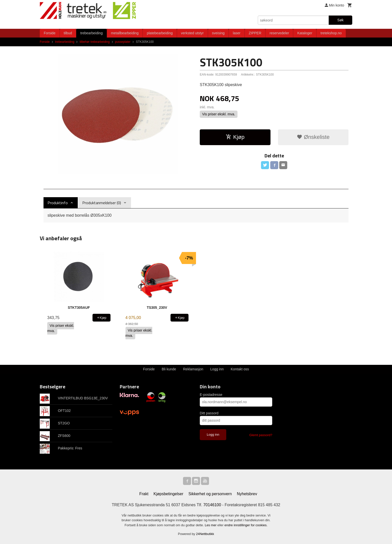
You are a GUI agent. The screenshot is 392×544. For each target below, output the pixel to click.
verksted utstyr (192, 33)
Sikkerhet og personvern (210, 494)
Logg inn (217, 369)
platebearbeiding (160, 33)
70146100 (212, 505)
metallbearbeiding (125, 33)
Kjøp (235, 137)
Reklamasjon (193, 369)
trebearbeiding (91, 33)
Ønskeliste (313, 137)
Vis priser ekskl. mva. (219, 114)
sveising (218, 33)
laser (236, 33)
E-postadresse (211, 395)
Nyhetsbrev (247, 494)
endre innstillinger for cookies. (246, 525)
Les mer (211, 525)
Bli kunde (169, 369)
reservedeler (279, 33)
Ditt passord (209, 413)
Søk (340, 20)
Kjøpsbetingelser (168, 494)
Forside (50, 33)
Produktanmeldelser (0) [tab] (102, 203)
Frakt (144, 494)
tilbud (68, 33)
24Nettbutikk (205, 534)
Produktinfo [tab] (58, 203)
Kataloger (305, 33)
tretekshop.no (331, 33)
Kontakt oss (240, 369)
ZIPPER (255, 33)
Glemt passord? (261, 435)
